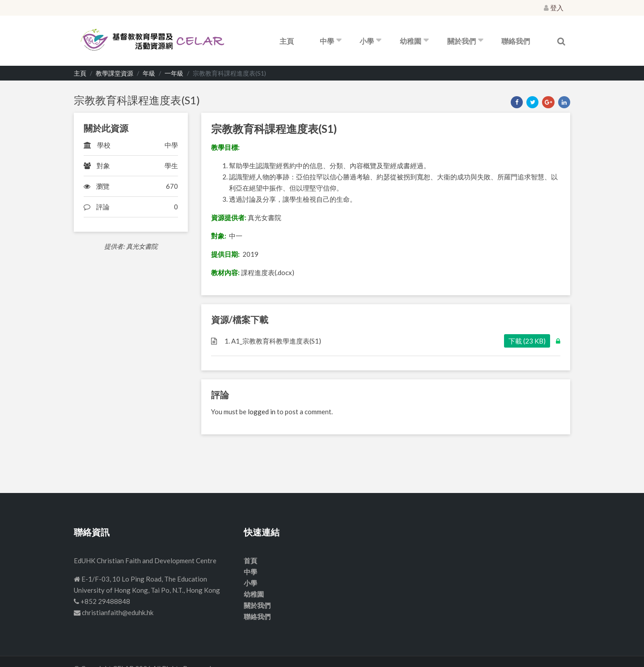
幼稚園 (411, 41)
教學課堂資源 (114, 73)
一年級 (174, 73)
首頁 (250, 561)
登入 (554, 8)
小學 (367, 41)
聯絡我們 (516, 41)
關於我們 (462, 41)
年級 (149, 73)
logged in (262, 412)
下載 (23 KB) (527, 341)
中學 (327, 41)
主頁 (287, 41)
